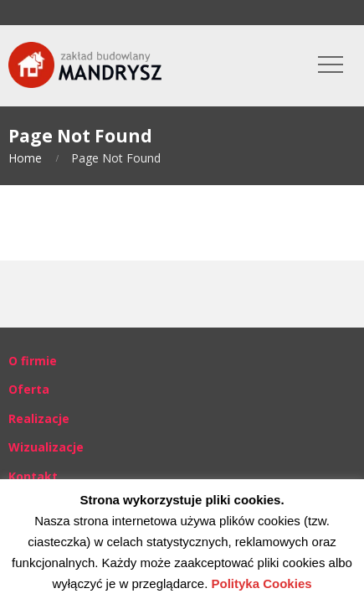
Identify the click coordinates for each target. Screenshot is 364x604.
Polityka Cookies (262, 583)
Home (25, 158)
